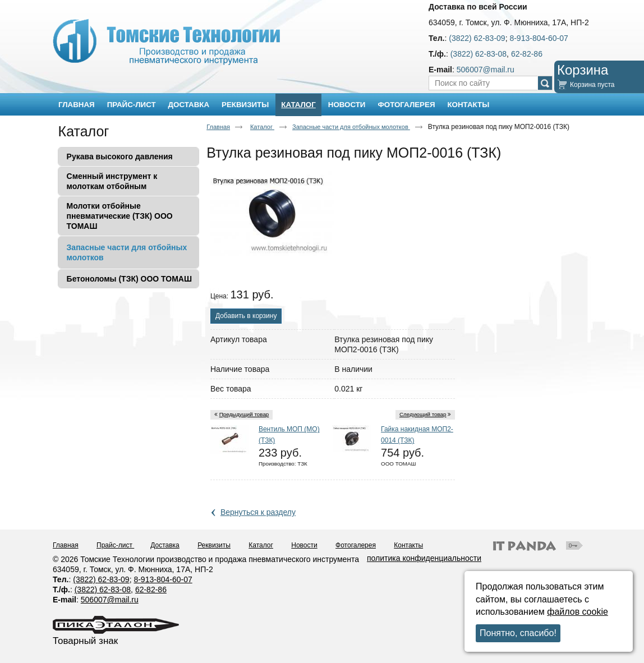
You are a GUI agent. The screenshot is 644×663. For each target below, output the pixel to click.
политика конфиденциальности (424, 558)
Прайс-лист (115, 545)
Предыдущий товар (244, 414)
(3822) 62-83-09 (477, 38)
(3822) (85, 579)
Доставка (165, 545)
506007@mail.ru (486, 70)
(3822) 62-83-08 (479, 54)
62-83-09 (114, 579)
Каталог (298, 105)
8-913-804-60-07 (539, 38)
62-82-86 (527, 54)
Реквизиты (214, 545)
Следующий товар (423, 414)
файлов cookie (578, 612)
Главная (218, 127)
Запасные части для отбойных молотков (351, 127)
